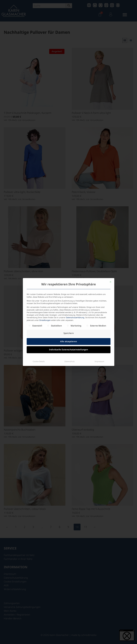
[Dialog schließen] (110, 254)
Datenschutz (70, 333)
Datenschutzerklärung (75, 290)
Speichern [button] (69, 305)
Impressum (99, 333)
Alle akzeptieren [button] (68, 313)
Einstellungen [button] (45, 292)
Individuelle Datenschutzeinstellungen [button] (68, 322)
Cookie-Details (39, 333)
